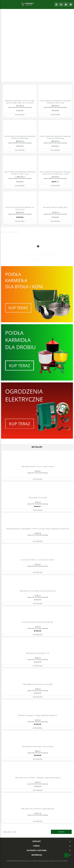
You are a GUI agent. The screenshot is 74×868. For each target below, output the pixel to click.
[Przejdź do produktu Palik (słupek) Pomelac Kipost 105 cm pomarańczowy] (37, 248)
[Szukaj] (61, 5)
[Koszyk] (71, 5)
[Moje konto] (66, 5)
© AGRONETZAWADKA (13, 861)
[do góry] (66, 855)
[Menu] (56, 5)
